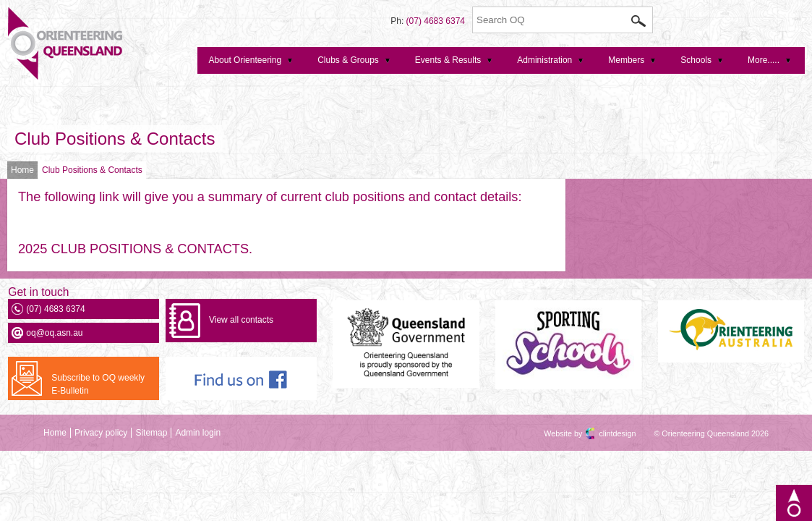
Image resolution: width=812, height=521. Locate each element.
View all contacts (241, 320)
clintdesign (604, 433)
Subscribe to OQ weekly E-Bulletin (98, 384)
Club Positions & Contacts (115, 139)
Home (22, 170)
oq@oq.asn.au (54, 333)
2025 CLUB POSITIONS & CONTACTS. (135, 249)
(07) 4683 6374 (436, 21)
